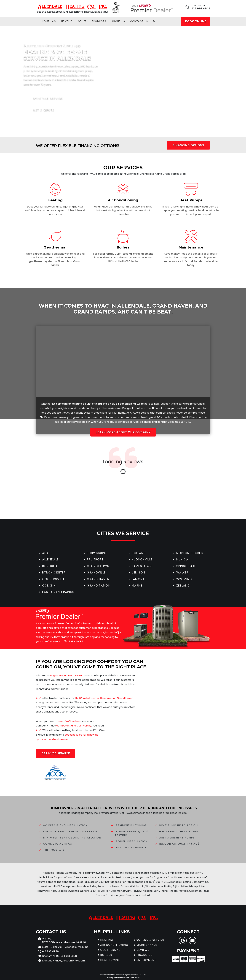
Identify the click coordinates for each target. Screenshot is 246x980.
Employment (146, 960)
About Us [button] (119, 21)
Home (46, 21)
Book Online (196, 21)
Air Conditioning (114, 945)
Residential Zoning (131, 825)
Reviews (143, 950)
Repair (92, 831)
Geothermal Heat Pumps (179, 831)
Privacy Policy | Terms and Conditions (123, 978)
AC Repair (51, 825)
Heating (107, 940)
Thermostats (54, 850)
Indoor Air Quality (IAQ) (179, 844)
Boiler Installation (132, 841)
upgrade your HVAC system (67, 676)
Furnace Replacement (61, 831)
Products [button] (100, 21)
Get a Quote (41, 110)
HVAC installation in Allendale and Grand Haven (104, 698)
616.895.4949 (201, 8)
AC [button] (55, 21)
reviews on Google (120, 408)
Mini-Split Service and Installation (72, 838)
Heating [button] (68, 21)
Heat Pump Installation (179, 825)
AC (68, 413)
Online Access (115, 975)
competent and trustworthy (74, 726)
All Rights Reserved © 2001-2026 (134, 975)
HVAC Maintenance (131, 848)
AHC (133, 413)
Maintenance (147, 945)
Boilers (106, 955)
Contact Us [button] (140, 21)
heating (79, 413)
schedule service (128, 422)
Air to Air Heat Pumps (177, 838)
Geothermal (110, 950)
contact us (164, 422)
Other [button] (83, 21)
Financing (145, 955)
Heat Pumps (110, 960)
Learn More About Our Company (123, 432)
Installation (77, 825)
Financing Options (188, 145)
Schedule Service (46, 99)
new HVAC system (69, 721)
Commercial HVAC (58, 844)
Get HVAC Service (56, 753)
